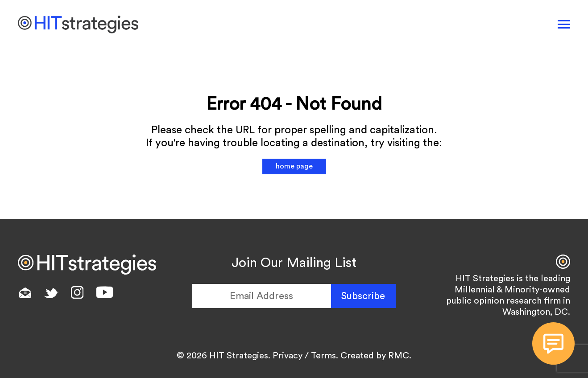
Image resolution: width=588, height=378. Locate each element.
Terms (323, 356)
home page (294, 166)
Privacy (288, 356)
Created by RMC (375, 356)
